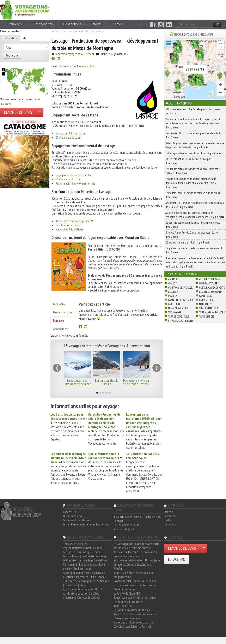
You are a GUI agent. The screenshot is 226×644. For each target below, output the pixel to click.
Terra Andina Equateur (212, 312)
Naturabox (205, 304)
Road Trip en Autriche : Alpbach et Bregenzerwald (133, 575)
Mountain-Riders (87, 66)
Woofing (118, 568)
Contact (118, 521)
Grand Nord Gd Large (181, 300)
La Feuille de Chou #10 (127, 593)
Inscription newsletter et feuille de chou (137, 517)
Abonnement (61, 329)
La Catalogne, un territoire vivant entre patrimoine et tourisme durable (136, 546)
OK (217, 24)
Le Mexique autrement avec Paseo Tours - (193, 153)
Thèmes (118, 24)
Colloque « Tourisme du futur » (132, 610)
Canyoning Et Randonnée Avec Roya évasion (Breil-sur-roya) (84, 566)
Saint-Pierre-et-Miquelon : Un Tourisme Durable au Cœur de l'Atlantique (137, 562)
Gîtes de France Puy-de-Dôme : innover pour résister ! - (193, 235)
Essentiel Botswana (211, 292)
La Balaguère (207, 300)
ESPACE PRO (177, 559)
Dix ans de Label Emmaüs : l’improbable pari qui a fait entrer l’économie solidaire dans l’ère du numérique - (193, 123)
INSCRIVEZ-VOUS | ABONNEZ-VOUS (193, 34)
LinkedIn (169, 512)
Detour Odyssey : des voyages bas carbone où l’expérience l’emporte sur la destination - (195, 145)
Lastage (68, 85)
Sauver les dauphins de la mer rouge (135, 597)
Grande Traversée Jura (126, 556)
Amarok (173, 283)
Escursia (173, 292)
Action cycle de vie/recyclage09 (74, 221)
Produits (65, 31)
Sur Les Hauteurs (209, 308)
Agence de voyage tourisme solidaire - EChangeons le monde (136, 616)
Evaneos (173, 296)
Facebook (170, 516)
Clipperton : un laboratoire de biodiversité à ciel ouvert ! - (194, 250)
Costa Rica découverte (212, 288)
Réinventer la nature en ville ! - (188, 242)
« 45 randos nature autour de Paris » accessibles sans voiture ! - (192, 171)
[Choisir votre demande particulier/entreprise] (40, 112)
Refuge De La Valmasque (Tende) (82, 552)
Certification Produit (68, 225)
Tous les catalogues (75, 544)
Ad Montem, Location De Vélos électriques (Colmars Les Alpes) (82, 595)
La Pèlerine (175, 304)
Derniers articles (63, 312)
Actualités (16, 24)
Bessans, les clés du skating (107, 382)
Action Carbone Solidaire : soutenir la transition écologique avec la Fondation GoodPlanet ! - (195, 215)
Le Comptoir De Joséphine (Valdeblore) (86, 560)
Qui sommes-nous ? (75, 516)
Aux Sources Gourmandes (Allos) (82, 589)
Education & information (71, 133)
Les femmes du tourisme (128, 602)
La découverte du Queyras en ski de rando (77, 382)
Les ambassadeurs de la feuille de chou (86, 524)
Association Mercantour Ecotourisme (136, 552)
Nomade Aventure (178, 308)
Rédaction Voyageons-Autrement (75, 54)
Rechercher (12, 55)
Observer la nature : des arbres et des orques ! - (190, 161)
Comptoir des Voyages (181, 288)
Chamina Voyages (209, 283)
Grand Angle (207, 296)
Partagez (59, 320)
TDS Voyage (175, 312)
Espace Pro (70, 512)
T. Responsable (44, 24)
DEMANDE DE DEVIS (18, 112)
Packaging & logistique (69, 229)
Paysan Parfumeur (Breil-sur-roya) (83, 548)
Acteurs (97, 24)
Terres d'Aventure (179, 317)
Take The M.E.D (123, 606)
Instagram (170, 524)
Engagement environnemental (74, 175)
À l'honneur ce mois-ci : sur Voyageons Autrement (193, 111)
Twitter (168, 520)
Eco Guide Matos (83, 31)
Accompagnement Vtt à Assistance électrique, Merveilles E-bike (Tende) (84, 575)
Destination (10, 38)
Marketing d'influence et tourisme (133, 622)
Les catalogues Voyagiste (182, 274)
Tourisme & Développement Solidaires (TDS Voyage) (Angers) (86, 583)
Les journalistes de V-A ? (77, 520)
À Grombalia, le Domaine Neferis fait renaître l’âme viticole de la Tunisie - (195, 205)
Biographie (59, 304)
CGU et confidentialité (127, 525)
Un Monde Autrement (181, 321)
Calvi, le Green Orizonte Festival (132, 626)
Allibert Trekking (209, 279)
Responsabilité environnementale (75, 183)
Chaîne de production (68, 137)
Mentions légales (124, 529)
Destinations (74, 24)
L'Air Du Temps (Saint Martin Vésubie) (84, 556)
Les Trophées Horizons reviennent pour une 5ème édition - (195, 135)
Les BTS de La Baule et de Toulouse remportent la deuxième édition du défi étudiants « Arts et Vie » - (191, 183)
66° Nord (173, 279)
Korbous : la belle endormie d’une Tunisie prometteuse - (193, 225)
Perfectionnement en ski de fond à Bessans (136, 382)
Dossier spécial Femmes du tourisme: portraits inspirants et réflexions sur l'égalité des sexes (135, 585)
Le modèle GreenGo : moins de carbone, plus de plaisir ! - (194, 195)
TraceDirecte (207, 317)
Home (54, 31)
